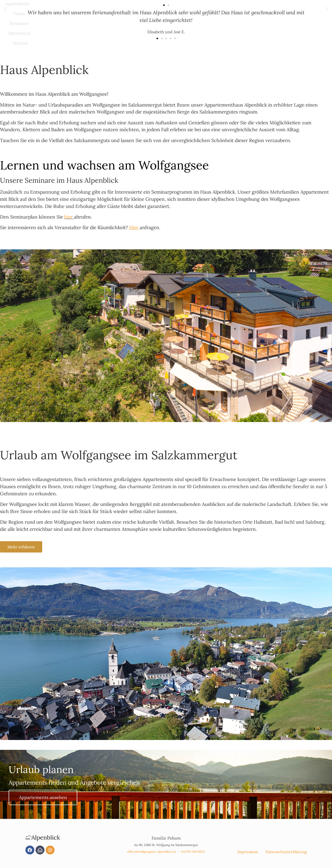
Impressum (248, 852)
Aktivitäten (19, 33)
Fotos (19, 13)
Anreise (21, 43)
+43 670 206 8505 (192, 852)
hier (68, 217)
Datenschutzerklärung (286, 852)
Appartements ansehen (43, 797)
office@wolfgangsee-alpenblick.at (152, 852)
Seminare (19, 23)
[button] (164, 5)
